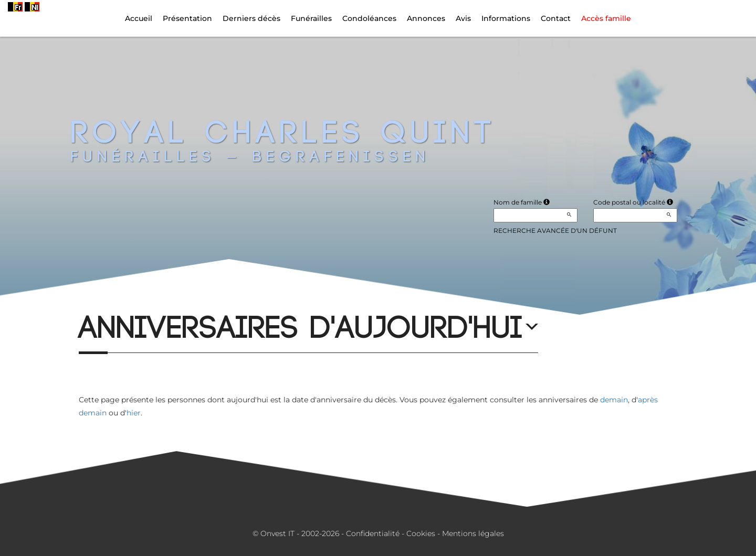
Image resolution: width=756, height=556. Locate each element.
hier (134, 413)
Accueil (139, 18)
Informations (506, 18)
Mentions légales (473, 533)
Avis (463, 18)
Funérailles (311, 18)
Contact (556, 18)
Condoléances (369, 18)
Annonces (426, 18)
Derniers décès (251, 18)
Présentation (187, 18)
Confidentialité (373, 533)
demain (614, 400)
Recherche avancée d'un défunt (555, 231)
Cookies (421, 533)
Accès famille (606, 18)
